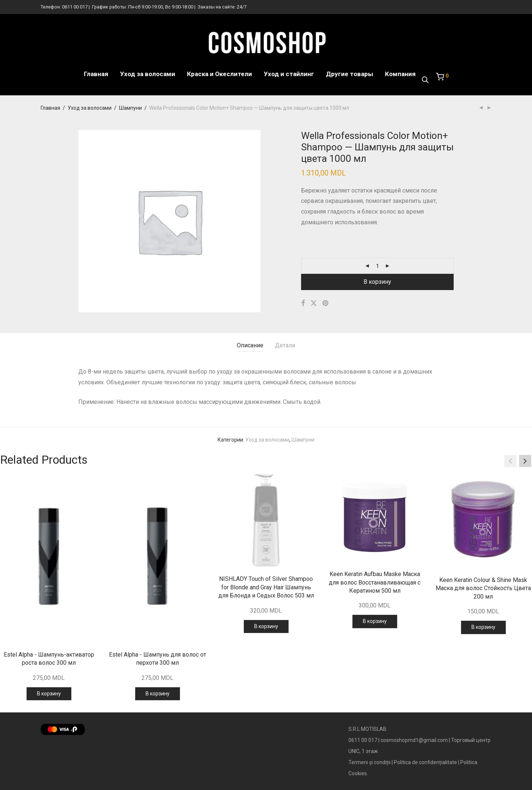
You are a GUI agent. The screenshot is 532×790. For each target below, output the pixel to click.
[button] (525, 461)
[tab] (250, 346)
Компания (400, 74)
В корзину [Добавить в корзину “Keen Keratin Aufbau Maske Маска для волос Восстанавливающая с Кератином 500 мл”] (375, 621)
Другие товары (349, 74)
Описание (250, 345)
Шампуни (130, 108)
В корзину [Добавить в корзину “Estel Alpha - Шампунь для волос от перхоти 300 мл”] (158, 694)
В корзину (377, 282)
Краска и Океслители (219, 74)
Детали (285, 345)
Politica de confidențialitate (425, 762)
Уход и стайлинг (289, 74)
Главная (96, 74)
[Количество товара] (378, 266)
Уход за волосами (148, 74)
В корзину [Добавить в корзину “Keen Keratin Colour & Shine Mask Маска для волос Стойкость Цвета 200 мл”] (483, 627)
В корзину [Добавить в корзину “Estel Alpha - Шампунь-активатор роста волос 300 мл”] (49, 694)
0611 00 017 (75, 7)
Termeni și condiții (369, 762)
